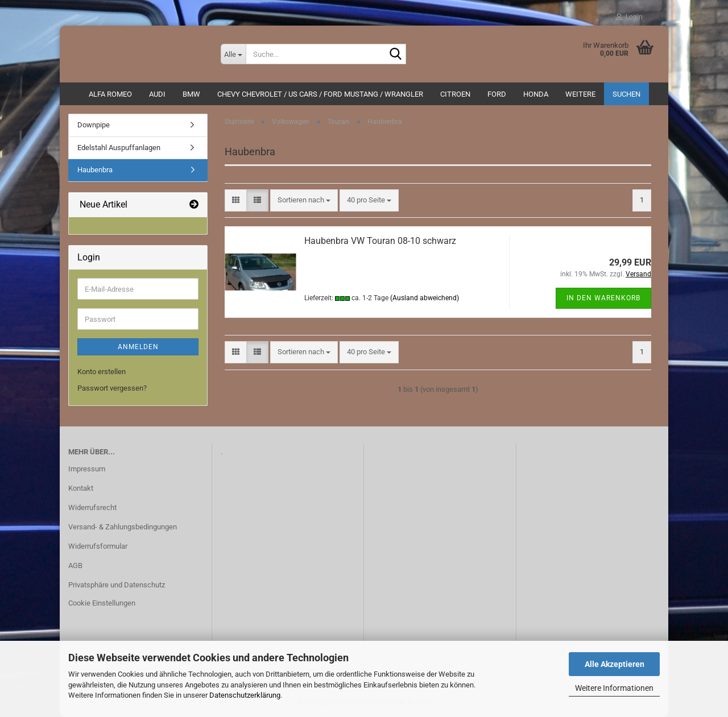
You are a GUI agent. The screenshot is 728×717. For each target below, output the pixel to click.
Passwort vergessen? (112, 388)
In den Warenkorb (603, 298)
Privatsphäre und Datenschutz (117, 585)
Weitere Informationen (614, 688)
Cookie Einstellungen (102, 603)
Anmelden (138, 347)
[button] (236, 200)
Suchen (626, 94)
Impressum (87, 469)
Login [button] (629, 17)
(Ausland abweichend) (425, 298)
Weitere (580, 94)
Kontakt (81, 488)
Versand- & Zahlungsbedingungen (123, 527)
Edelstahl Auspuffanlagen (119, 148)
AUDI (157, 94)
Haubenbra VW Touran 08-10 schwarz (380, 241)
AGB (75, 565)
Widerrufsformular (98, 546)
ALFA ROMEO (110, 94)
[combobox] (304, 200)
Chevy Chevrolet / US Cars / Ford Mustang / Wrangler (320, 94)
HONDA (536, 94)
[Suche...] (233, 54)
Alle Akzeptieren (615, 664)
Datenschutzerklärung (245, 695)
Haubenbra (95, 170)
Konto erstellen (102, 372)
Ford (497, 94)
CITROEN (455, 94)
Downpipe (94, 125)
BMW (191, 94)
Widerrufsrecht (92, 507)
